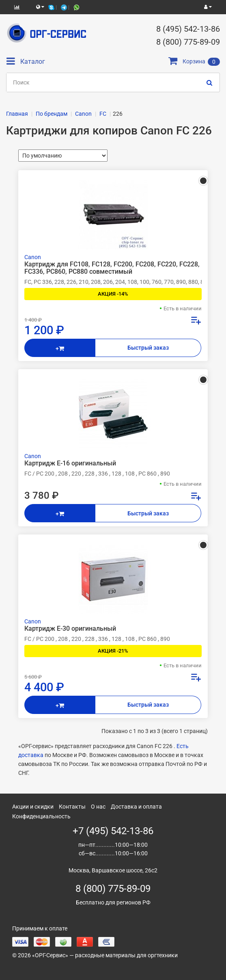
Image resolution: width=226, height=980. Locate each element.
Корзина (194, 61)
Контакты (72, 807)
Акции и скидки (33, 807)
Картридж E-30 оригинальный (70, 629)
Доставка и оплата (136, 807)
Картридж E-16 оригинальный (70, 463)
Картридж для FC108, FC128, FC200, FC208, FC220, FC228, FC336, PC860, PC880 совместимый (112, 268)
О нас (98, 807)
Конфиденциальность (41, 816)
